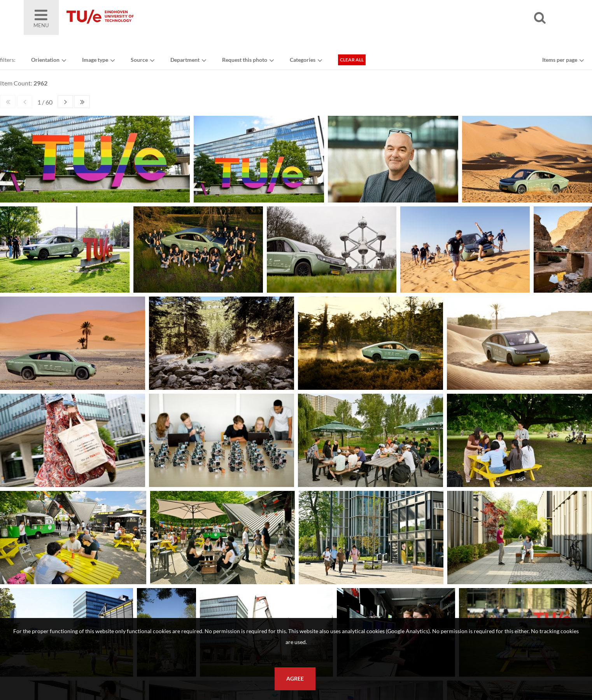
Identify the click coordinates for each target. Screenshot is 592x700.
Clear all (352, 60)
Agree (295, 679)
